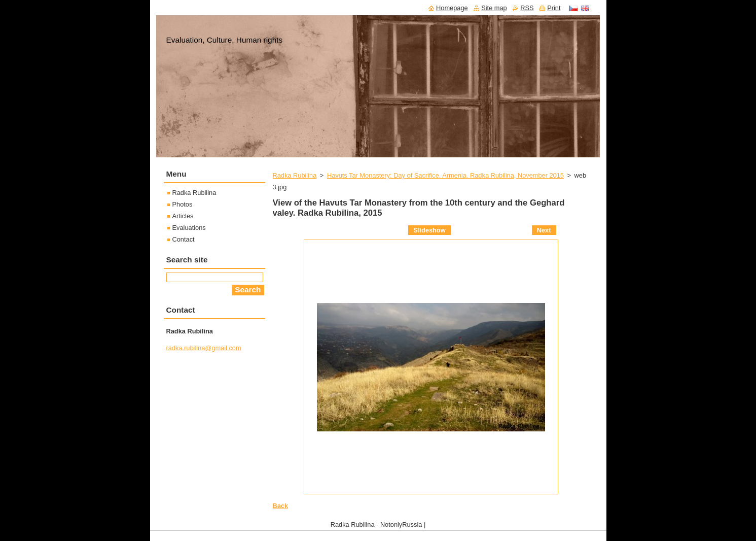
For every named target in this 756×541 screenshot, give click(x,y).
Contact (184, 239)
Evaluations (189, 228)
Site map (494, 8)
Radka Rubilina (295, 175)
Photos (183, 204)
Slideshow (429, 230)
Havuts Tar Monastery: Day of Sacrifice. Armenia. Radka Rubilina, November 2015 (445, 175)
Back (281, 506)
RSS (527, 8)
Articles (183, 216)
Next (544, 230)
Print (554, 8)
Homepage (452, 8)
